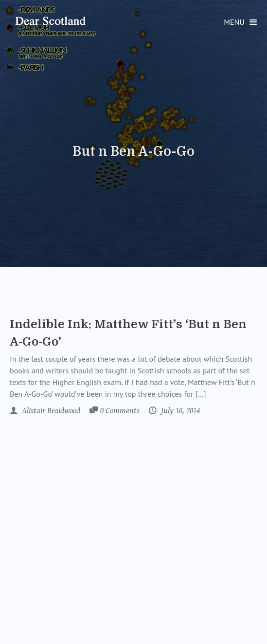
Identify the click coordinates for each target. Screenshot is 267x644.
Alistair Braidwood (50, 411)
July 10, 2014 (179, 411)
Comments (120, 411)
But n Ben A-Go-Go (133, 151)
